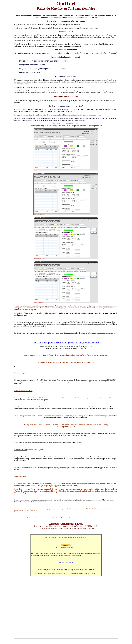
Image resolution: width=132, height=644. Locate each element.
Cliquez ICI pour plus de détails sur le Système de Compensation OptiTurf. (66, 342)
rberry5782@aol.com (66, 562)
